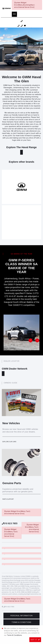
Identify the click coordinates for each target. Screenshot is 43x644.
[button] (37, 340)
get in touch (31, 133)
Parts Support (8, 499)
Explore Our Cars (9, 442)
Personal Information (21, 616)
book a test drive (26, 120)
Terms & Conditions (21, 622)
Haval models (26, 104)
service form (8, 106)
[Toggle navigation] (14, 14)
